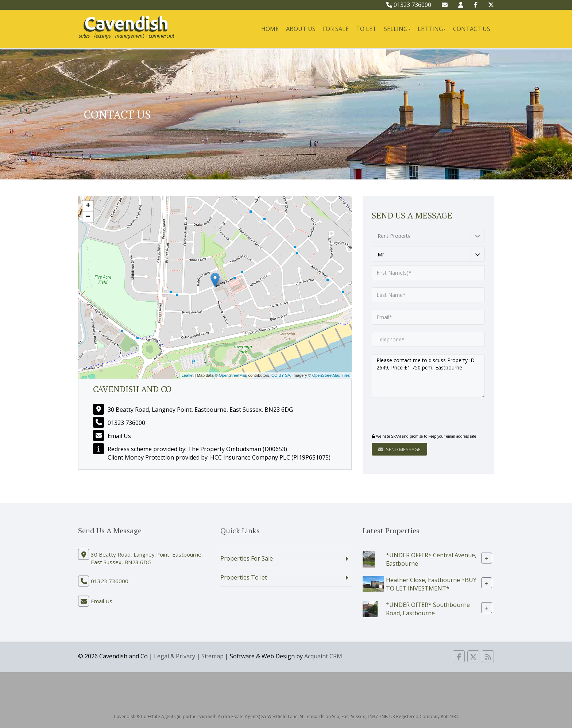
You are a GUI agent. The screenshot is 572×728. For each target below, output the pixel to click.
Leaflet (188, 375)
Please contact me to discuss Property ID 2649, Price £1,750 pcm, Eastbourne (428, 376)
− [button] (88, 217)
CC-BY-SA (281, 375)
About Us (301, 29)
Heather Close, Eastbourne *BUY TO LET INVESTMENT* (431, 584)
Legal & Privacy (175, 656)
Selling (397, 29)
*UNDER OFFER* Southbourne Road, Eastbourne (428, 609)
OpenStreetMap (233, 375)
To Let (366, 29)
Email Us (119, 436)
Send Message (399, 449)
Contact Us (472, 29)
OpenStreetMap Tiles (331, 375)
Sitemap (212, 656)
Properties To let (244, 577)
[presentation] (416, 417)
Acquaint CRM (323, 656)
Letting (432, 29)
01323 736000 (409, 5)
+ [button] (88, 206)
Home (270, 29)
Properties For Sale (247, 558)
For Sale (336, 29)
